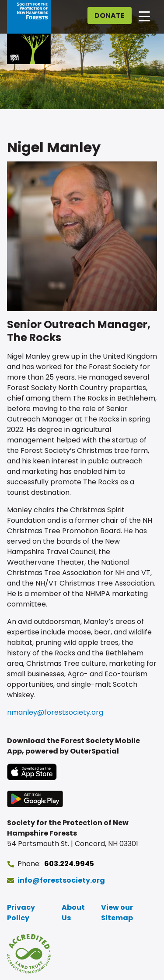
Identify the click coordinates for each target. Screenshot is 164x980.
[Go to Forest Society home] (29, 32)
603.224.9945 (69, 864)
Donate (110, 15)
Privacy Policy (21, 913)
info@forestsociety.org (61, 880)
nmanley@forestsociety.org (55, 712)
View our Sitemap (117, 913)
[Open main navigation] (144, 16)
